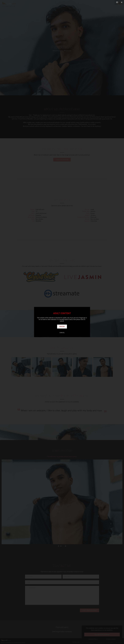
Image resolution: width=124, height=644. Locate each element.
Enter (62, 327)
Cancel (62, 333)
